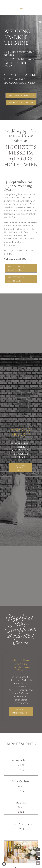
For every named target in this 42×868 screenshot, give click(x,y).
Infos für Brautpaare (21, 95)
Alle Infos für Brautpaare (16, 268)
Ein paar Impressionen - (21, 711)
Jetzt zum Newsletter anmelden (20, 468)
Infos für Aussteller (21, 103)
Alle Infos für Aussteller (16, 279)
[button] (4, 864)
